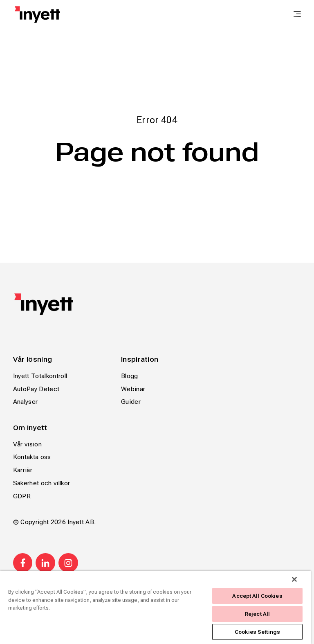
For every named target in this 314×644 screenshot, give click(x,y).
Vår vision (27, 444)
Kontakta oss (32, 457)
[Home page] (37, 15)
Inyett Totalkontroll (40, 376)
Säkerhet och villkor (41, 483)
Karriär (23, 470)
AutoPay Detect (36, 389)
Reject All (257, 614)
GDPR (22, 496)
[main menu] (297, 15)
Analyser (26, 402)
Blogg (130, 376)
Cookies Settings (257, 632)
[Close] (294, 579)
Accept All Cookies (257, 596)
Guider (131, 402)
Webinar (133, 389)
